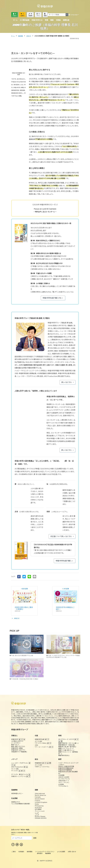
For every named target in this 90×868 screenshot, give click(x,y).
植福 (45, 15)
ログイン (38, 15)
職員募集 (48, 853)
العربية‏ (37, 813)
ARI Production (17, 767)
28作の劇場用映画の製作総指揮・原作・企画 (34, 365)
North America (40, 795)
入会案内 (22, 15)
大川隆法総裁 (25, 20)
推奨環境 (30, 852)
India (37, 804)
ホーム (15, 20)
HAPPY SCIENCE (46, 861)
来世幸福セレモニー (17, 794)
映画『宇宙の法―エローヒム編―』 (68, 743)
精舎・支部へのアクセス (18, 746)
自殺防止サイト (16, 802)
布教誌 (58, 20)
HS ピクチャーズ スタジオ (66, 739)
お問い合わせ (72, 852)
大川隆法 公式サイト (17, 741)
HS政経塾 (61, 775)
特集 (46, 20)
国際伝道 (66, 20)
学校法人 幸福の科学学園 (66, 766)
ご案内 (24, 25)
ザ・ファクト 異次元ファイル (20, 774)
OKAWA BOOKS (41, 818)
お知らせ (15, 618)
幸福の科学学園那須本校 (66, 768)
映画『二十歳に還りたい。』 (66, 750)
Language (73, 15)
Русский (40, 811)
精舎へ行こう (15, 745)
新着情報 (16, 25)
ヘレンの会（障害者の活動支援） (21, 804)
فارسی (37, 815)
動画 (52, 20)
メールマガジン (16, 743)
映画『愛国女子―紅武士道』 (67, 745)
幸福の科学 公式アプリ (18, 750)
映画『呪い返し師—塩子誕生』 (67, 747)
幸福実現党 (38, 763)
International (40, 794)
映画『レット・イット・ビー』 (66, 748)
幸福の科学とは (37, 20)
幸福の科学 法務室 (17, 748)
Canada (38, 797)
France (37, 801)
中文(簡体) (38, 809)
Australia (38, 808)
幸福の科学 (15, 739)
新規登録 (30, 15)
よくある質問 (61, 852)
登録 (35, 838)
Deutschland (40, 799)
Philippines (39, 806)
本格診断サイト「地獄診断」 (19, 752)
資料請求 (15, 15)
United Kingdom (41, 802)
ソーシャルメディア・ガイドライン (45, 852)
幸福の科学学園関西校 (65, 770)
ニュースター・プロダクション (20, 763)
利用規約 (21, 852)
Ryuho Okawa (40, 816)
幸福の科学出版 (40, 739)
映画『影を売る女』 (64, 755)
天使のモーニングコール (18, 776)
